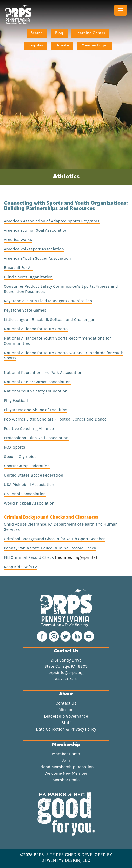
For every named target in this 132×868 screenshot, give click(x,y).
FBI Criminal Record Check (29, 557)
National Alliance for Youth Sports (36, 329)
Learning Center (90, 33)
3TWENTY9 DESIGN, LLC (66, 861)
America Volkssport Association (34, 249)
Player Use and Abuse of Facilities (35, 410)
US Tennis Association (25, 494)
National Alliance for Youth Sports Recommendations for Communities (57, 341)
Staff (66, 723)
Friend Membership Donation (66, 767)
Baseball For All (18, 268)
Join (66, 760)
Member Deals (66, 780)
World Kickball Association (29, 503)
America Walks (18, 240)
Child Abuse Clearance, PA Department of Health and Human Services (61, 527)
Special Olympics (20, 456)
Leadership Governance (66, 716)
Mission (66, 710)
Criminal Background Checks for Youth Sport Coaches (55, 539)
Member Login (94, 46)
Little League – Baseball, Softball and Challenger (49, 319)
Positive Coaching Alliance (29, 428)
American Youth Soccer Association (37, 258)
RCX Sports (15, 447)
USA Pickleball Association (29, 484)
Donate (62, 46)
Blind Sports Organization (28, 277)
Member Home (66, 754)
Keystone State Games (25, 310)
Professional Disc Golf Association (36, 438)
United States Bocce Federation (34, 475)
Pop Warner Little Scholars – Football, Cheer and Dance (55, 419)
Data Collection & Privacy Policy (66, 729)
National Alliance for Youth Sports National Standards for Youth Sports (64, 355)
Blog (59, 33)
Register (36, 46)
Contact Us (66, 703)
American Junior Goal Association (36, 230)
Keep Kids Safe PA (21, 567)
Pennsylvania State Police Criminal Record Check (50, 548)
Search (37, 33)
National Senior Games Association (37, 382)
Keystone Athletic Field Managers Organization (48, 301)
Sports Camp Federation (27, 466)
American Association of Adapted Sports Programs (52, 221)
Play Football (16, 400)
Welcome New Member (66, 773)
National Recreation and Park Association (43, 372)
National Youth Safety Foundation (36, 391)
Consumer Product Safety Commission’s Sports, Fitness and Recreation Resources (61, 289)
